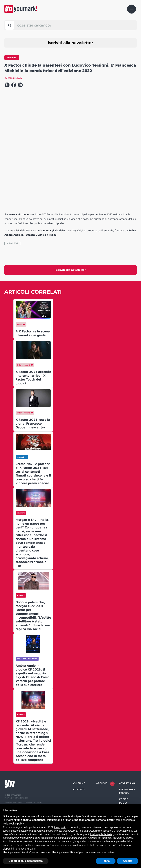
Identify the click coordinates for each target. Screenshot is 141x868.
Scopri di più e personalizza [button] (26, 861)
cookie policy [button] (16, 824)
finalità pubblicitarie (101, 834)
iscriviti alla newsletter (70, 43)
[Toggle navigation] (132, 9)
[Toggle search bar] (10, 25)
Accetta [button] (128, 861)
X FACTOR (12, 273)
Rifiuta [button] (106, 861)
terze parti (60, 827)
